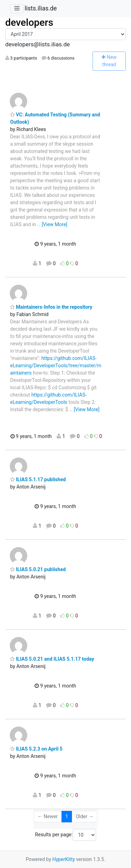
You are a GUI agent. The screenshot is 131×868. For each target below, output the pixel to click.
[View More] (54, 224)
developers (29, 22)
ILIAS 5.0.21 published (38, 569)
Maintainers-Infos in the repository (51, 307)
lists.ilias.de (41, 8)
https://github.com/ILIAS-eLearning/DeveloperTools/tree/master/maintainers (56, 366)
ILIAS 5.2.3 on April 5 (36, 749)
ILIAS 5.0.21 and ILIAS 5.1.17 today (52, 659)
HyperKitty (64, 859)
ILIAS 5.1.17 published (38, 479)
